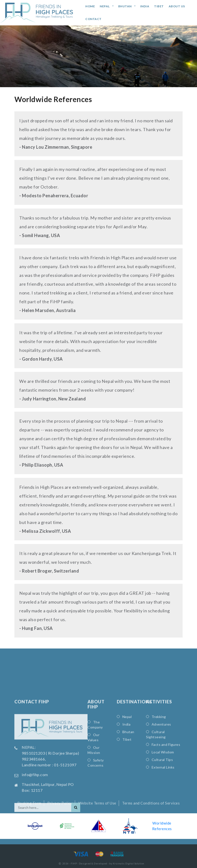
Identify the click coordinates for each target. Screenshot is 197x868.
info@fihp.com (35, 832)
